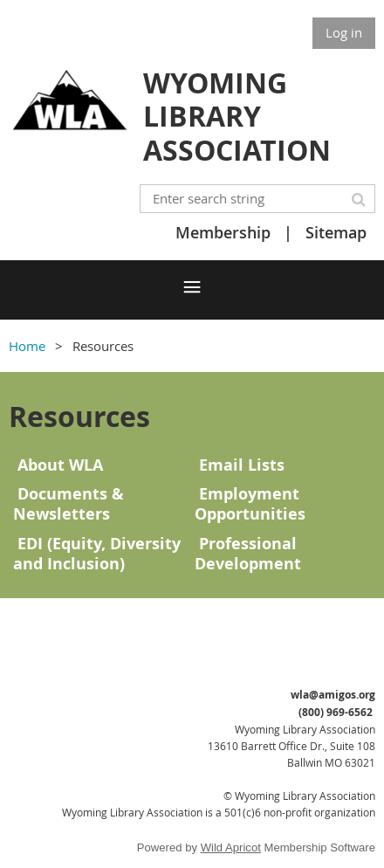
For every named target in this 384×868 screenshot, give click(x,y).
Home (27, 346)
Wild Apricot (231, 847)
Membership (223, 232)
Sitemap (336, 232)
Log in (344, 32)
